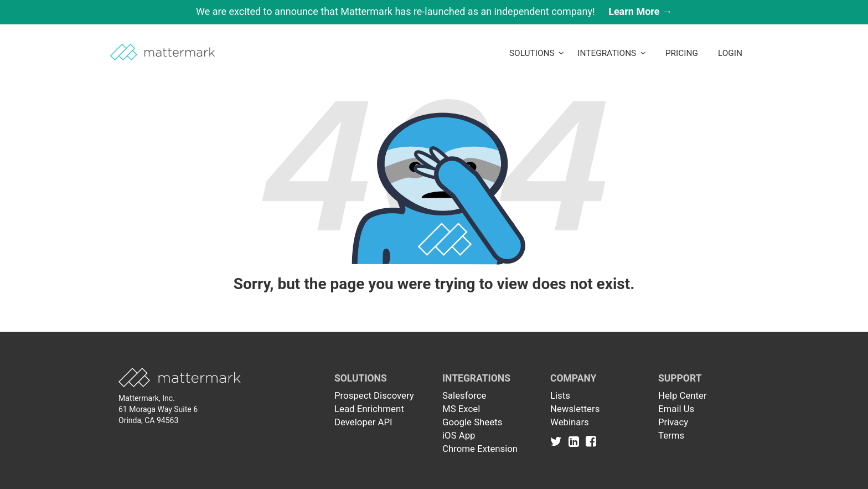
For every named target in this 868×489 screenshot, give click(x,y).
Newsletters (575, 409)
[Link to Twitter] (558, 441)
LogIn (730, 53)
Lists (560, 395)
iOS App (459, 435)
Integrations (612, 53)
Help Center (683, 395)
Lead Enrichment (369, 409)
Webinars (570, 422)
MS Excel (461, 409)
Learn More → (640, 11)
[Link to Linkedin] (576, 441)
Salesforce (464, 395)
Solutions (537, 53)
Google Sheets (472, 422)
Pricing (682, 53)
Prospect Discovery (374, 395)
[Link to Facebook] (591, 441)
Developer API (363, 422)
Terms (671, 435)
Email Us (676, 409)
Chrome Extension (480, 449)
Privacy (673, 422)
